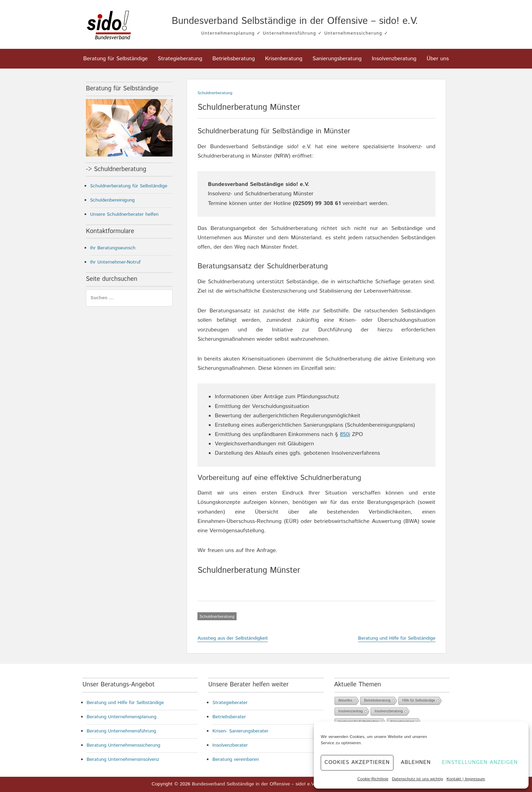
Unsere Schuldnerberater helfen (124, 214)
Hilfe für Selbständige (419, 700)
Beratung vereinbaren (236, 759)
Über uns (438, 59)
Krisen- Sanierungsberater (240, 731)
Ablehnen (416, 762)
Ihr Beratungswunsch (113, 248)
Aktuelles (345, 700)
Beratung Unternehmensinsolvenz (123, 759)
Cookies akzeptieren (357, 762)
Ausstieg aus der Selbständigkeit (233, 638)
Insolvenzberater (230, 745)
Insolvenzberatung (394, 59)
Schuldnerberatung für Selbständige (129, 186)
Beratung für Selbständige (115, 59)
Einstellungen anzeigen (480, 762)
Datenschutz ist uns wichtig (417, 779)
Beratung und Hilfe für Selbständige (397, 638)
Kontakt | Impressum (466, 779)
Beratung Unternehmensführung (121, 731)
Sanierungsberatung (337, 59)
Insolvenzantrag (351, 711)
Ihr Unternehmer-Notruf (115, 262)
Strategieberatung (180, 59)
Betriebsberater (229, 717)
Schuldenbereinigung (112, 200)
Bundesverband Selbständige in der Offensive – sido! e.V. (295, 21)
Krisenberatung (284, 59)
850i (345, 434)
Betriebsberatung (234, 59)
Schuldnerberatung (215, 93)
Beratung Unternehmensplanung (122, 717)
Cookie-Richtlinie (373, 779)
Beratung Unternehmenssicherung (123, 745)
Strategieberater (230, 703)
